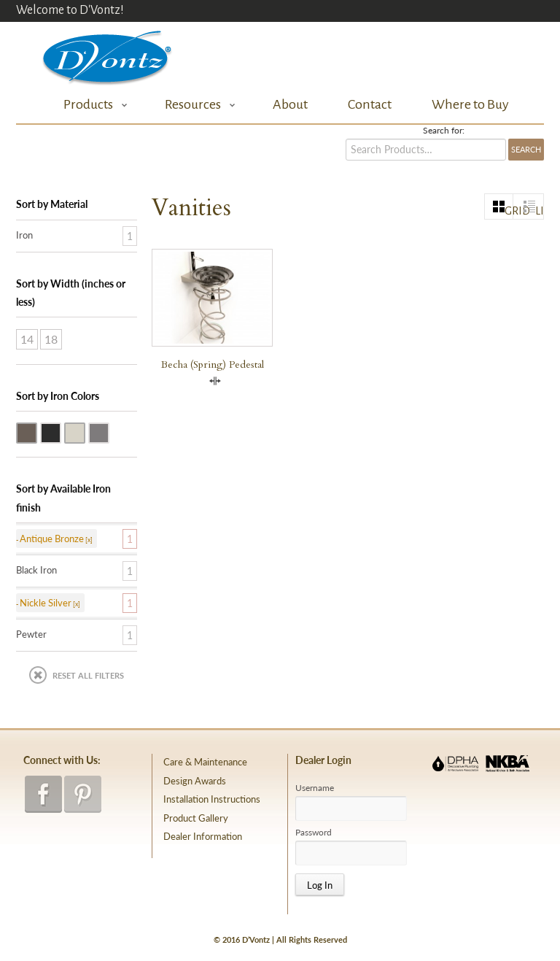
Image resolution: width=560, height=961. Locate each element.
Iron (24, 235)
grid (509, 211)
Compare (215, 381)
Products (92, 105)
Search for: (444, 131)
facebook (43, 794)
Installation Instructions (212, 799)
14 (27, 339)
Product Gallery (196, 818)
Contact (370, 104)
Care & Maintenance (205, 762)
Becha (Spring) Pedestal (213, 364)
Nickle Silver (85, 432)
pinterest (83, 794)
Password (314, 833)
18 (51, 339)
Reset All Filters (88, 675)
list (539, 211)
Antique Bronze (36, 432)
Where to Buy (470, 104)
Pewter (109, 432)
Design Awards (195, 781)
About (290, 104)
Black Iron (61, 432)
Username (315, 788)
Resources (196, 105)
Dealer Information (203, 836)
